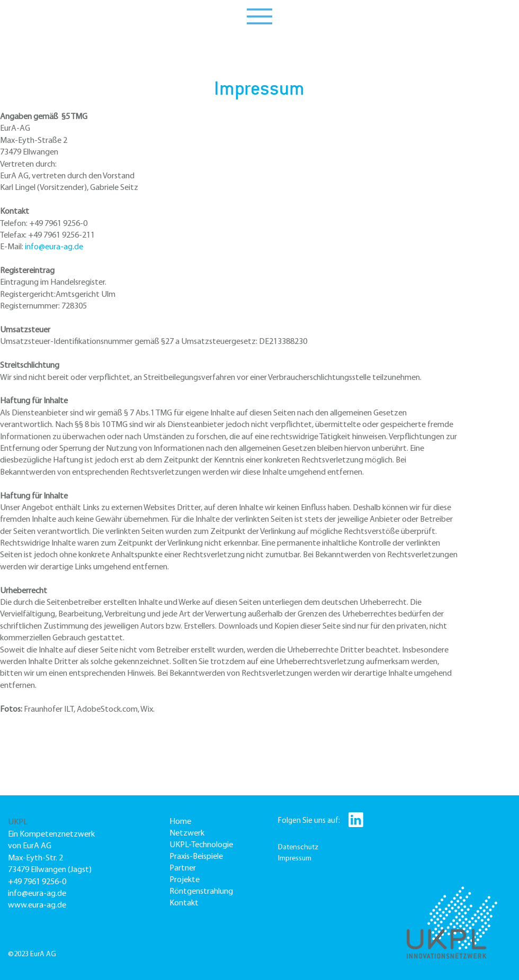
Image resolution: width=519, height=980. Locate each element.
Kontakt (184, 903)
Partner (183, 868)
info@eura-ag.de (54, 247)
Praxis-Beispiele (196, 857)
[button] (259, 16)
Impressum (295, 859)
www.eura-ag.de (37, 905)
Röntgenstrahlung (201, 892)
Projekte (185, 880)
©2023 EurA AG (32, 954)
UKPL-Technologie (201, 845)
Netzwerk (187, 833)
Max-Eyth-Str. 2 (35, 858)
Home (180, 822)
